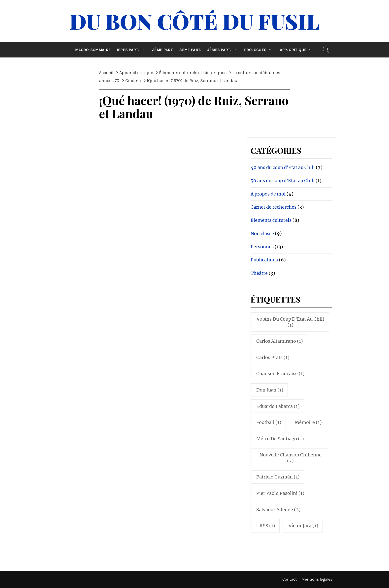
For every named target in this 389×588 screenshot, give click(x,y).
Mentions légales (317, 579)
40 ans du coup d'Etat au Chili (283, 167)
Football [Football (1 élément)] (269, 422)
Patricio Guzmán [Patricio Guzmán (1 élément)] (278, 477)
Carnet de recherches (274, 207)
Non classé (262, 234)
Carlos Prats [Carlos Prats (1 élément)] (273, 357)
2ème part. (163, 50)
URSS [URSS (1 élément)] (266, 526)
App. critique (297, 50)
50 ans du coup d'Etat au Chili (283, 181)
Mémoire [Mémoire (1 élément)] (308, 422)
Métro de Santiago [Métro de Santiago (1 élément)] (280, 439)
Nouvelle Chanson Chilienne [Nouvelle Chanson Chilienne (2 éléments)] (291, 458)
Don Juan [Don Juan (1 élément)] (270, 390)
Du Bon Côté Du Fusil (194, 21)
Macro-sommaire (93, 50)
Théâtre (259, 273)
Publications (264, 260)
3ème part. (190, 50)
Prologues (259, 50)
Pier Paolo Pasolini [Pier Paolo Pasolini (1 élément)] (280, 493)
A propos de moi (268, 194)
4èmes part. (223, 50)
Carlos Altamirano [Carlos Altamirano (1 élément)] (280, 341)
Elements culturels (271, 220)
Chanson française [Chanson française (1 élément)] (280, 374)
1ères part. (131, 50)
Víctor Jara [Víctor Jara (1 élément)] (303, 526)
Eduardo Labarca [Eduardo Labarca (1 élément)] (278, 406)
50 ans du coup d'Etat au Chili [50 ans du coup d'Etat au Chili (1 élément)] (290, 322)
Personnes (262, 247)
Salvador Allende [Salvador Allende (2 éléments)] (278, 510)
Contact (290, 579)
